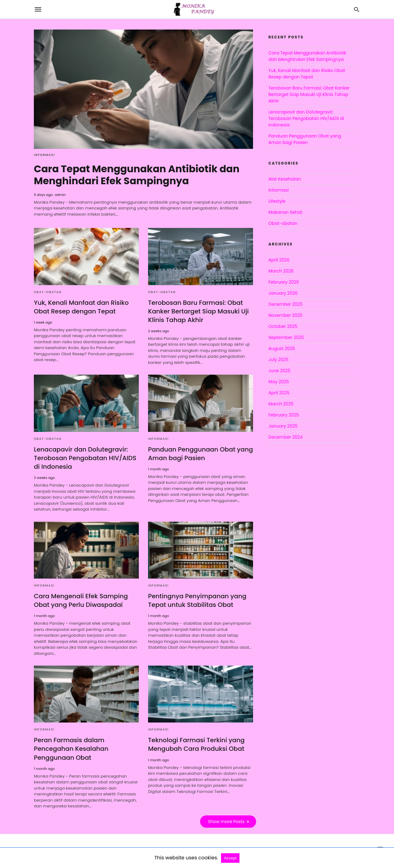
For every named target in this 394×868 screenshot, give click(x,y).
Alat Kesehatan (285, 179)
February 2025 (284, 415)
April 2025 (279, 393)
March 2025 (281, 404)
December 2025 (285, 304)
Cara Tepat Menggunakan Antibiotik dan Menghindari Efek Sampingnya (137, 175)
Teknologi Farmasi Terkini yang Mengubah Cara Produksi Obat (196, 744)
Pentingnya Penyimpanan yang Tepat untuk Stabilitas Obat (197, 599)
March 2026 (281, 271)
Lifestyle (277, 201)
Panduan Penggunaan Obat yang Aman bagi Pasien (200, 453)
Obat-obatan (48, 291)
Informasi (44, 155)
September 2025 (286, 337)
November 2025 (285, 315)
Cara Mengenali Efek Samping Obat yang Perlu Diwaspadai (81, 599)
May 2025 (279, 382)
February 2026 (284, 282)
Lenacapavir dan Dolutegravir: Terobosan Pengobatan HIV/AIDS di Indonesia (85, 457)
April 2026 (279, 260)
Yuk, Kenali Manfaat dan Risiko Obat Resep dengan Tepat (81, 306)
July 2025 (278, 360)
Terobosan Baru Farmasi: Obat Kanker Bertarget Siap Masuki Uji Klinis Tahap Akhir (198, 311)
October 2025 (283, 326)
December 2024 (285, 437)
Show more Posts (226, 821)
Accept (230, 858)
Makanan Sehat (285, 212)
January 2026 (283, 293)
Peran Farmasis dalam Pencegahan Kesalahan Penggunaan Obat (71, 748)
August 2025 (282, 348)
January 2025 (283, 426)
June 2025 (279, 371)
